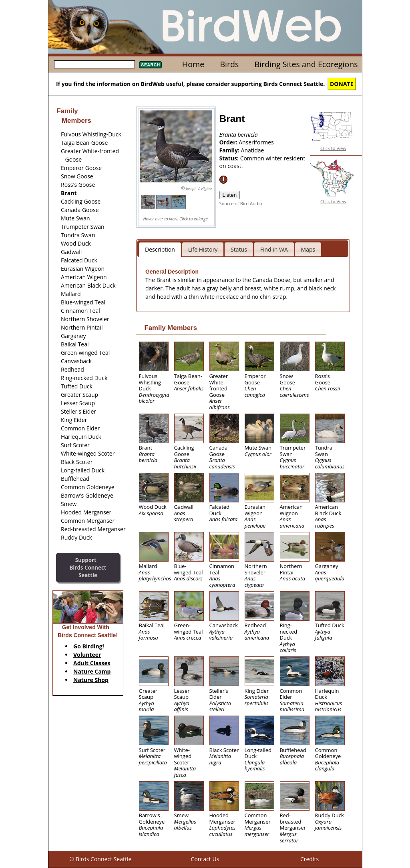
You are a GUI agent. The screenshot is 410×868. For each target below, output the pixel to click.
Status (239, 249)
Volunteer (87, 655)
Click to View (333, 148)
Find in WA (274, 249)
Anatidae (253, 150)
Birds (229, 64)
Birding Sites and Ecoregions (306, 64)
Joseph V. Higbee (199, 189)
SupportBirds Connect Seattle (88, 567)
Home (193, 64)
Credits (310, 859)
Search (150, 65)
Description (160, 249)
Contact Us (205, 859)
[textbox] (94, 64)
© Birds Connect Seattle (101, 859)
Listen (230, 195)
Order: (229, 142)
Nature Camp (92, 671)
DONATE (342, 84)
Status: (230, 158)
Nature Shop (91, 680)
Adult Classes (92, 663)
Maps (308, 249)
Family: (230, 150)
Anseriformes (256, 142)
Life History (203, 249)
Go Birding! (89, 646)
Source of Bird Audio (241, 203)
